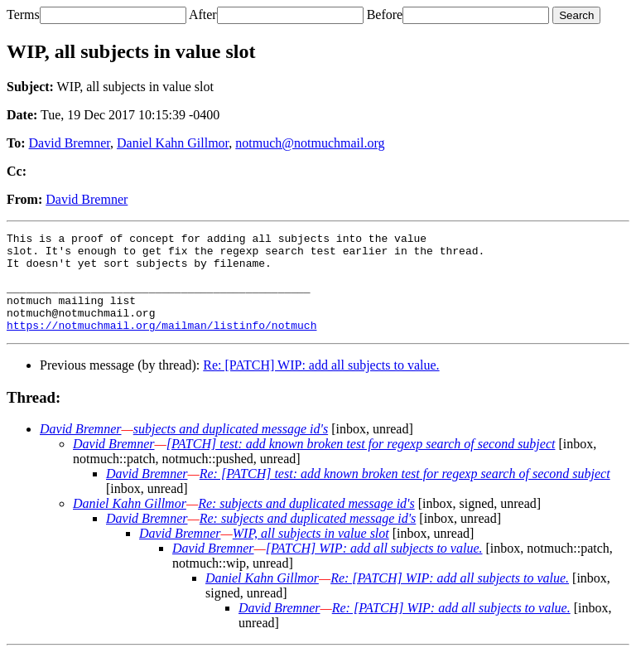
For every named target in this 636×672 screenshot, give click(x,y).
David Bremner (70, 143)
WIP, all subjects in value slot (311, 553)
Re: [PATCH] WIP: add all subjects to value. (321, 385)
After (203, 15)
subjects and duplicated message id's (231, 449)
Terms (23, 15)
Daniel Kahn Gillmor (173, 143)
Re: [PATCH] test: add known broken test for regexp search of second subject (405, 493)
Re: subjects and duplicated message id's (306, 523)
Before (385, 15)
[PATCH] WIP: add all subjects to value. (374, 568)
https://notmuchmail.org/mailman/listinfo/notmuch (161, 345)
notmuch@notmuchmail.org (310, 143)
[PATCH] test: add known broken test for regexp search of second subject (361, 464)
